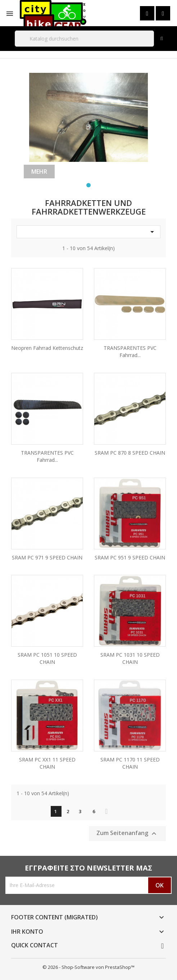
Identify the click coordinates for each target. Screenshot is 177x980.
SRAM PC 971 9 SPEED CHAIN (47, 557)
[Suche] (84, 39)
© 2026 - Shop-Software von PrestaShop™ (88, 967)
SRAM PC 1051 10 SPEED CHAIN (47, 658)
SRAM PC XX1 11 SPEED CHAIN (47, 763)
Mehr (39, 172)
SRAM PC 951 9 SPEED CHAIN (130, 557)
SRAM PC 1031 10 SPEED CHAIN (130, 658)
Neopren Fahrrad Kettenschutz (47, 348)
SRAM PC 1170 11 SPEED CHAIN (130, 763)
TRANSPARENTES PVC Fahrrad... (130, 351)
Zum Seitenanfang (127, 833)
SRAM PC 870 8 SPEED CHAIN (130, 453)
